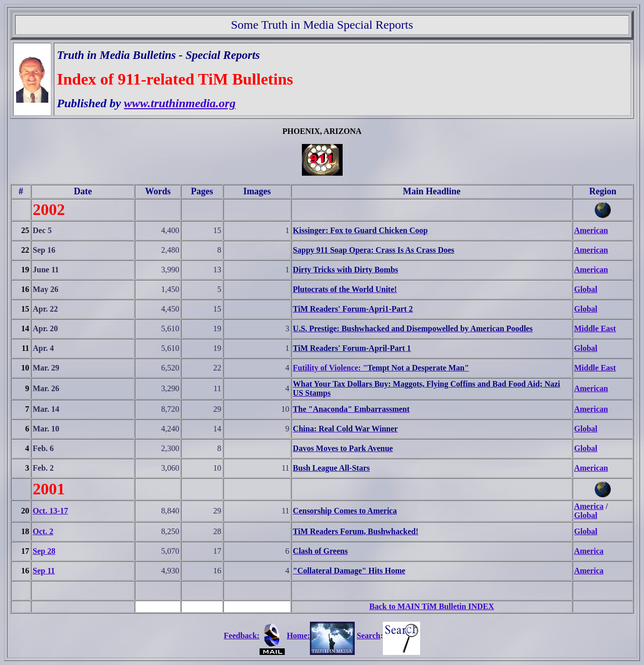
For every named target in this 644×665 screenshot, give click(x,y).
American (591, 230)
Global (586, 289)
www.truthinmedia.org (180, 103)
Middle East (595, 328)
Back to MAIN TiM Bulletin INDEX (432, 606)
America (589, 506)
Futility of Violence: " (330, 368)
